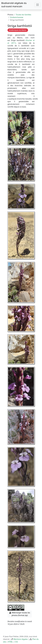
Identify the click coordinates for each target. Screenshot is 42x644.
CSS (16, 642)
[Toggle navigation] (38, 5)
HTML (10, 642)
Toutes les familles (23, 15)
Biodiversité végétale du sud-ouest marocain (14, 5)
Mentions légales (21, 639)
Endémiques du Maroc (18, 30)
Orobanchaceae (17, 17)
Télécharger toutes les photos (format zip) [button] (20, 614)
